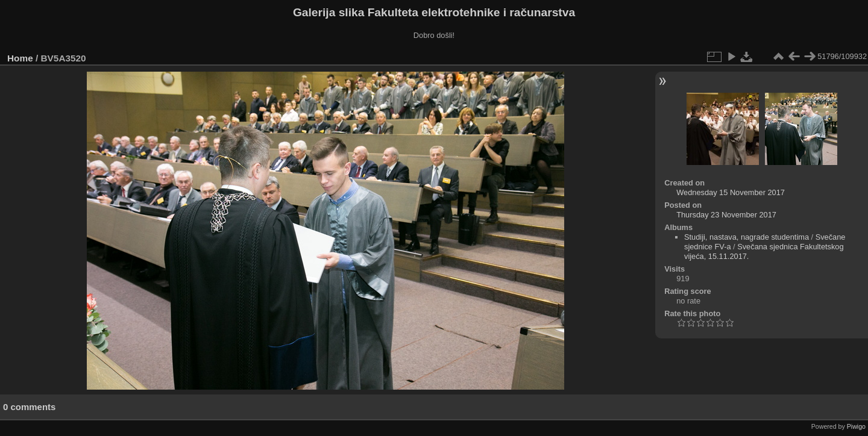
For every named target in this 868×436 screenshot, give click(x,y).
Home (20, 58)
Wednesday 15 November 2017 (731, 192)
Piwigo (856, 426)
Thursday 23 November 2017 (726, 215)
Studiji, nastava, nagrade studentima (747, 237)
